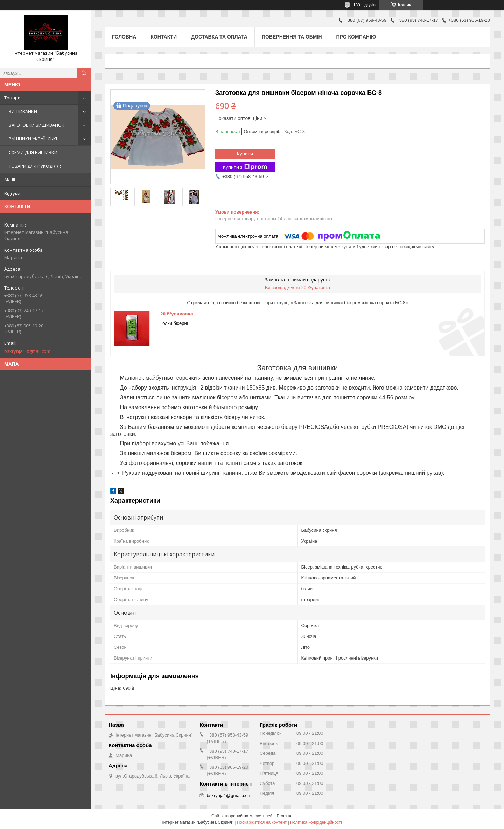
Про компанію (356, 37)
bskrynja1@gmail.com (27, 351)
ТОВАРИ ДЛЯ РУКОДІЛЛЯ (36, 166)
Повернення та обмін (292, 37)
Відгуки (12, 193)
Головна (124, 37)
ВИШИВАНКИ (23, 111)
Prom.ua (285, 816)
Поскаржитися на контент (262, 822)
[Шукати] (84, 73)
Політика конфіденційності (316, 822)
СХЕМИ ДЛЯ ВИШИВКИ (33, 152)
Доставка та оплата (219, 37)
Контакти (164, 37)
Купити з (245, 167)
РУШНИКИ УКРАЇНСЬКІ (33, 139)
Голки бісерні (174, 323)
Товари (12, 98)
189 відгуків (364, 5)
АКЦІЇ (10, 180)
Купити (245, 154)
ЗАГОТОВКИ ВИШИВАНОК (37, 125)
